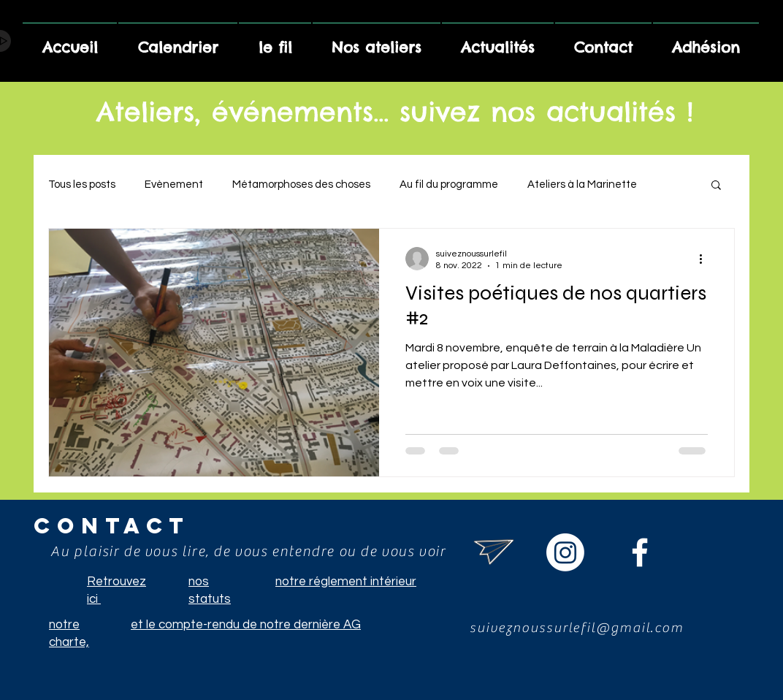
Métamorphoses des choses (301, 184)
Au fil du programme (449, 184)
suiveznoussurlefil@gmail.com (577, 628)
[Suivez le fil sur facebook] (640, 552)
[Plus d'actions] (706, 259)
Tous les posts (82, 184)
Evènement (174, 184)
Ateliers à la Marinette (582, 184)
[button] (716, 186)
